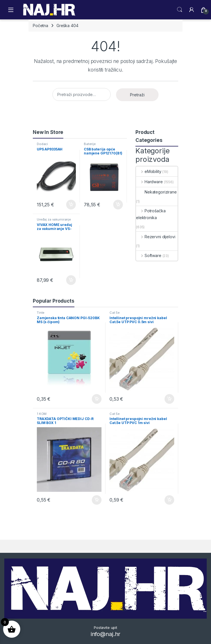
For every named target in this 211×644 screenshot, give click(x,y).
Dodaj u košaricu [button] (71, 205)
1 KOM (42, 414)
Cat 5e (115, 313)
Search (180, 10)
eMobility (149, 171)
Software (149, 255)
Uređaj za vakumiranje (54, 219)
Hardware (149, 182)
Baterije (90, 144)
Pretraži (137, 95)
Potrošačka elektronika (151, 214)
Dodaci (42, 144)
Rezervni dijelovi (156, 237)
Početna (40, 26)
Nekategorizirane (156, 192)
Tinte (41, 313)
